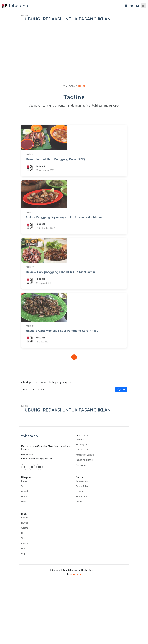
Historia (25, 491)
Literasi (25, 497)
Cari (121, 390)
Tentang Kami (83, 444)
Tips (23, 538)
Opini (24, 502)
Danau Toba (82, 486)
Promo (25, 543)
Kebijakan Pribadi (85, 460)
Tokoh (24, 486)
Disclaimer (81, 465)
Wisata (25, 528)
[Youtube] (138, 6)
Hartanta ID (75, 574)
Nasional (80, 491)
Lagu (24, 554)
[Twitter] (132, 6)
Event (24, 549)
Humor (25, 523)
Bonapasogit (82, 481)
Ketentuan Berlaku (85, 455)
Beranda (69, 86)
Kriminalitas (82, 497)
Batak (24, 481)
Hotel (24, 533)
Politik (79, 502)
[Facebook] (126, 6)
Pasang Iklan (82, 450)
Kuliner (25, 518)
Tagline (82, 86)
